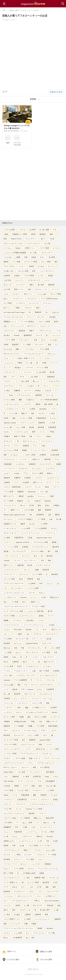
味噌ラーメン (36, 602)
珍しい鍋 (7, 694)
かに (29, 501)
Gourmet (23, 597)
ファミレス (35, 698)
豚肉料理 (22, 331)
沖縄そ (31, 285)
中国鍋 (34, 924)
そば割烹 (32, 409)
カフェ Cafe (8, 675)
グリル (57, 459)
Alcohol (54, 712)
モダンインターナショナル (13, 243)
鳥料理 (6, 846)
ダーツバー (26, 556)
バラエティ (28, 308)
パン (33, 662)
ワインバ (30, 317)
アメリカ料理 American (49, 299)
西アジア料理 (8, 873)
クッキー (41, 276)
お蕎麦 (18, 257)
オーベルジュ (8, 519)
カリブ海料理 (25, 818)
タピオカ (42, 413)
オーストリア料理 (31, 262)
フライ (13, 377)
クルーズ (39, 335)
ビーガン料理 (8, 666)
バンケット (55, 409)
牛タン (45, 630)
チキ (55, 230)
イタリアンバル (25, 910)
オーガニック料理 (47, 832)
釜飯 (27, 708)
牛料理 (6, 345)
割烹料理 (7, 892)
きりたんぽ (8, 349)
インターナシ (8, 708)
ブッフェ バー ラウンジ (39, 450)
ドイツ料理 (16, 262)
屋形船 (54, 542)
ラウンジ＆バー (24, 340)
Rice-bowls (18, 630)
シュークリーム (31, 832)
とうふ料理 (18, 933)
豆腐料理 (17, 478)
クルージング (24, 574)
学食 (23, 648)
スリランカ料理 (9, 400)
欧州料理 (55, 450)
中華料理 (30, 579)
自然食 (34, 257)
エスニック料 (37, 703)
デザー (6, 731)
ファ (59, 685)
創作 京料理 (48, 404)
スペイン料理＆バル (11, 882)
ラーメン (39, 680)
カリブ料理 (46, 652)
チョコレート (55, 418)
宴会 (39, 579)
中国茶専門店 (19, 538)
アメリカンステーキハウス (13, 317)
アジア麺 (51, 933)
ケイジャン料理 (42, 368)
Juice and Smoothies (52, 901)
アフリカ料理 (8, 492)
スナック (27, 570)
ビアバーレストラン (24, 395)
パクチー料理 (44, 248)
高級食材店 (51, 377)
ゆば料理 (26, 482)
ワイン (35, 446)
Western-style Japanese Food (14, 515)
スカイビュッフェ (41, 289)
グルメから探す (46, 960)
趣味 (35, 795)
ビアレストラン (9, 331)
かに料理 (7, 538)
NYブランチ (32, 326)
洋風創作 (7, 721)
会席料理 (15, 662)
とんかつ (7, 473)
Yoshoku (7, 561)
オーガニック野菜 (26, 418)
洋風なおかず (54, 597)
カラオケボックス (34, 280)
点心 (28, 634)
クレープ (27, 391)
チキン (31, 763)
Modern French (16, 239)
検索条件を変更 (56, 92)
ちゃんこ (15, 836)
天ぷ (47, 312)
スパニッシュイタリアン (12, 749)
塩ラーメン (8, 308)
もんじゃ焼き (51, 850)
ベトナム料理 (25, 528)
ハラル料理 (43, 524)
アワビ (26, 473)
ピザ (26, 685)
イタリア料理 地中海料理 (48, 400)
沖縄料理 (20, 492)
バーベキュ (8, 248)
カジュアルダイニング (12, 878)
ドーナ (58, 482)
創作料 (18, 905)
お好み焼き (30, 620)
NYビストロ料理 (40, 717)
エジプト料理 (37, 574)
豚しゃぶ (36, 381)
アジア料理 (41, 519)
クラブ (16, 446)
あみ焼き (31, 496)
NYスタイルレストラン (12, 354)
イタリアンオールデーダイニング (16, 607)
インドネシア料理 (10, 754)
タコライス (45, 800)
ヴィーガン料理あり (28, 322)
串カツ (25, 602)
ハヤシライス (20, 804)
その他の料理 (55, 455)
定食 (36, 340)
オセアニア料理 (9, 616)
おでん (40, 689)
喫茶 (34, 767)
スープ (49, 482)
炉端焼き (57, 505)
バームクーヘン (18, 299)
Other (19, 708)
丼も (36, 556)
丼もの (6, 662)
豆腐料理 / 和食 (39, 878)
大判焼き (38, 391)
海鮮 (14, 418)
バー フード (56, 289)
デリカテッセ (47, 754)
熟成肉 (40, 928)
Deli (5, 602)
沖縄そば (39, 836)
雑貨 (5, 924)
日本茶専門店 (22, 800)
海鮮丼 (23, 524)
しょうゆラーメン (10, 597)
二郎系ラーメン (30, 248)
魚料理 (31, 266)
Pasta (47, 777)
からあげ (31, 386)
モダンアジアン (49, 657)
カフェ (46, 386)
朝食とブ (27, 850)
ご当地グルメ (36, 459)
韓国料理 (32, 740)
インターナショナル (21, 432)
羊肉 (15, 648)
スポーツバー (27, 836)
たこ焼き (27, 878)
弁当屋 (55, 841)
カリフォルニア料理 (11, 450)
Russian (17, 335)
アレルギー (54, 795)
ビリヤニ (7, 933)
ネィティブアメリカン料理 (13, 611)
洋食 (31, 436)
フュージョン (8, 896)
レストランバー (23, 703)
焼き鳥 (30, 565)
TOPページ (11, 952)
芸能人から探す (46, 952)
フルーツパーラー (53, 892)
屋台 (33, 413)
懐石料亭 (50, 556)
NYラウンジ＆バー (10, 767)
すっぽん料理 (41, 372)
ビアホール (37, 634)
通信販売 (43, 234)
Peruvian (50, 836)
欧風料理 (32, 464)
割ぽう (39, 308)
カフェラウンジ (31, 239)
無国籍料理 (28, 335)
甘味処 (55, 800)
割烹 (5, 377)
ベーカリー (35, 657)
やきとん (42, 593)
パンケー (49, 744)
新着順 (33, 99)
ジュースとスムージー (42, 919)
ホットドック (53, 266)
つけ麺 (24, 827)
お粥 (49, 515)
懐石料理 (7, 735)
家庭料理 (7, 726)
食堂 (40, 786)
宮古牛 (20, 666)
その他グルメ (31, 400)
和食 (49, 561)
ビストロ (30, 781)
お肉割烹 (7, 482)
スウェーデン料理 (10, 744)
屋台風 (31, 427)
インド (16, 482)
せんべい (19, 652)
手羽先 (52, 432)
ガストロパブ (19, 735)
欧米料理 (7, 643)
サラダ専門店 (45, 767)
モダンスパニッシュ (30, 441)
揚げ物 (52, 372)
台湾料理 (43, 455)
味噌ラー (32, 331)
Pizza (11, 395)
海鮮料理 (38, 395)
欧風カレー (51, 473)
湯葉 (47, 887)
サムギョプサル (54, 381)
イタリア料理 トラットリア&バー (40, 846)
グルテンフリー (47, 643)
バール (59, 331)
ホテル (31, 892)
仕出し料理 (25, 381)
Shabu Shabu (8, 772)
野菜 (46, 915)
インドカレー (47, 666)
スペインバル (8, 703)
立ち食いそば (8, 271)
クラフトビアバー (52, 634)
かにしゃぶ (18, 643)
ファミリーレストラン (12, 625)
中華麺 (30, 726)
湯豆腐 (6, 551)
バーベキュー (17, 620)
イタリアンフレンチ (28, 744)
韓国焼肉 (48, 864)
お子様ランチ (51, 896)
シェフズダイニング (11, 409)
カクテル (31, 869)
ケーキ (15, 795)
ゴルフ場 (47, 243)
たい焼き (7, 915)
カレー (6, 901)
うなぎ (33, 827)
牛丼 (16, 827)
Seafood (37, 501)
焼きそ (25, 662)
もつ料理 (27, 919)
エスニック (8, 804)
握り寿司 (41, 285)
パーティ (28, 749)
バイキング (40, 855)
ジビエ (6, 294)
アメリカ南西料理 (20, 680)
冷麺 (26, 924)
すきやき (48, 391)
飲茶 (50, 345)
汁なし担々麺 (51, 786)
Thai (30, 515)
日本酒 (30, 538)
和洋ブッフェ (8, 565)
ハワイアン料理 (9, 340)
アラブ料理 (40, 726)
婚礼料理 (56, 547)
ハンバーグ (23, 459)
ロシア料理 (8, 303)
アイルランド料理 (38, 607)
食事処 (42, 873)
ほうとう (24, 864)
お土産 (22, 846)
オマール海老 (20, 758)
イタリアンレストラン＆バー (14, 763)
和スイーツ (28, 294)
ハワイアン (28, 404)
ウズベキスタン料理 (41, 542)
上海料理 (27, 915)
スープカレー (31, 349)
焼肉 (40, 744)
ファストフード (9, 574)
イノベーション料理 (11, 547)
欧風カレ (50, 436)
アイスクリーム (9, 459)
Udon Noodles (9, 781)
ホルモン (7, 432)
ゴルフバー (25, 767)
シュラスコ (8, 712)
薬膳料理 (58, 919)
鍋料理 (6, 262)
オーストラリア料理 (11, 740)
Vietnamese (32, 492)
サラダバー (8, 758)
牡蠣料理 (17, 391)
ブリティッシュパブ (27, 423)
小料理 (44, 363)
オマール (7, 446)
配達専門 (15, 345)
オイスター (28, 855)
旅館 (51, 234)
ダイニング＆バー (17, 588)
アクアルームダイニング (46, 763)
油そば (15, 887)
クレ (37, 630)
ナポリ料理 (8, 823)
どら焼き (52, 413)
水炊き (47, 505)
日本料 (6, 418)
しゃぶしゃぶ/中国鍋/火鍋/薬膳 (15, 253)
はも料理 (32, 230)
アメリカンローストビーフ (34, 354)
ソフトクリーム (50, 533)
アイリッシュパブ (17, 326)
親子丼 (50, 611)
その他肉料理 (17, 938)
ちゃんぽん (54, 340)
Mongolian (43, 409)
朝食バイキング (35, 758)
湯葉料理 (15, 777)
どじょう (7, 832)
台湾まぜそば (40, 749)
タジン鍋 (29, 363)
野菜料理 (48, 510)
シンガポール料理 (29, 455)
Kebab (18, 248)
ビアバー (24, 698)
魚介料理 (52, 257)
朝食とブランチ (52, 721)
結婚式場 (20, 565)
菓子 (49, 551)
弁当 (5, 326)
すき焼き (52, 625)
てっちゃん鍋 (41, 294)
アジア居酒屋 (19, 726)
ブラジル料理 (44, 349)
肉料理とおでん (9, 841)
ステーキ (32, 593)
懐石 (56, 262)
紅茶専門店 (37, 777)
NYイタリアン (38, 905)
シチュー (39, 896)
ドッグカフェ (20, 303)
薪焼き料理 (50, 818)
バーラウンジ (8, 800)
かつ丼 (6, 836)
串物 (47, 703)
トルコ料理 (50, 790)
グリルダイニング (32, 666)
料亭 (34, 271)
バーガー (41, 620)
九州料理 (27, 478)
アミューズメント (36, 772)
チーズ (20, 781)
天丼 (56, 652)
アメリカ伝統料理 (40, 528)
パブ (12, 634)
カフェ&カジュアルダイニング (37, 712)
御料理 (57, 515)
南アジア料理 (44, 671)
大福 (43, 446)
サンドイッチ (34, 303)
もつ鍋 (56, 910)
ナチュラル (51, 680)
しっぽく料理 (33, 377)
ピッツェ (34, 597)
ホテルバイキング (10, 533)
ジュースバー (20, 285)
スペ (38, 823)
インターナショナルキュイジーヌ (41, 804)
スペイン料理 (54, 749)
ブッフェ (19, 809)
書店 (29, 717)
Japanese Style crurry (44, 538)
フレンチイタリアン (20, 551)
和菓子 (20, 634)
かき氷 (55, 882)
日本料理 (56, 671)
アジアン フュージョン (53, 758)
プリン (21, 386)
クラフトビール (39, 933)
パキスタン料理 (23, 271)
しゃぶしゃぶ (8, 363)
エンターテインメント (27, 616)
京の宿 (31, 505)
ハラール (22, 230)
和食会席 (50, 905)
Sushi (14, 657)
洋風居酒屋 (8, 464)
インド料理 (27, 345)
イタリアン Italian (10, 818)
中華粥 (20, 363)
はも (58, 584)
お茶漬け (17, 276)
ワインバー (54, 363)
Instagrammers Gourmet (33, 3)
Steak (21, 579)
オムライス (16, 731)
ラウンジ (39, 436)
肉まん (6, 938)
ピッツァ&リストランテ (48, 675)
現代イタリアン (49, 662)
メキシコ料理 (55, 648)
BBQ (5, 239)
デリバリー (41, 317)
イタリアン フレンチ (33, 487)
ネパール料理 (8, 501)
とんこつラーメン (30, 561)
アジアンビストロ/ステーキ (13, 584)
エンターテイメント (26, 841)
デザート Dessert (27, 689)
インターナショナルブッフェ (14, 593)
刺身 (54, 887)
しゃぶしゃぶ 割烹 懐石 (35, 611)
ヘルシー (41, 859)
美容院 (50, 276)
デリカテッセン (54, 878)
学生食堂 (52, 317)
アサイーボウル (9, 266)
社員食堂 (25, 547)
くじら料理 (8, 652)
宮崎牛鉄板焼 (53, 726)
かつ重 (27, 905)
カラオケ (54, 528)
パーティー (43, 813)
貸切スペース (19, 289)
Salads (6, 795)
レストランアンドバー (12, 570)
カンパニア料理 (33, 882)
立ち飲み (17, 915)
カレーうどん (48, 698)
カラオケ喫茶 (29, 510)
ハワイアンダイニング (12, 850)
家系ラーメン (15, 510)
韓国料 (17, 786)
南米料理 (47, 459)
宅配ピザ (24, 413)
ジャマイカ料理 (33, 588)
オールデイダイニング (40, 547)
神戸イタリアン (9, 496)
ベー (17, 823)
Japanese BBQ (45, 740)
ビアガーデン (24, 469)
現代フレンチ (56, 630)
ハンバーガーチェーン (47, 271)
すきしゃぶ (51, 354)
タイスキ (7, 855)
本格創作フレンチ (10, 524)
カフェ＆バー (32, 299)
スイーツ (57, 487)
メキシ (6, 777)
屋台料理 (17, 694)
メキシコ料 (44, 492)
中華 (14, 846)
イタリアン (8, 381)
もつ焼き (7, 391)
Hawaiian (7, 680)
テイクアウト (51, 469)
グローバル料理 (44, 322)
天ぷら (43, 340)
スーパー (51, 616)
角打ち (6, 910)
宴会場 (15, 689)
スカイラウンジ (9, 386)
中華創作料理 (41, 418)
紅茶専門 (54, 708)
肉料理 (6, 657)
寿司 (14, 910)
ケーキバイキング (10, 528)
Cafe (51, 519)
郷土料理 (46, 882)
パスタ (39, 781)
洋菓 (26, 257)
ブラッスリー (39, 345)
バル (5, 634)
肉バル (23, 505)
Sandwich (50, 928)
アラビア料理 (29, 276)
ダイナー (55, 731)
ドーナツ (34, 800)
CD (30, 312)
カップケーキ (55, 717)
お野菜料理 (40, 515)
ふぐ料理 (17, 855)
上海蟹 (36, 570)
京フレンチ (8, 285)
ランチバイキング (33, 243)
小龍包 (6, 234)
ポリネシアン (8, 441)
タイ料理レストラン (39, 708)
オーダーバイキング (43, 565)
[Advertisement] (33, 55)
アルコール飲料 (37, 473)
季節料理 (38, 312)
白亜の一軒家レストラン (27, 358)
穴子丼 (39, 887)
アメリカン (38, 850)
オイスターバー (20, 892)
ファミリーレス (47, 441)
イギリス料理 (8, 790)
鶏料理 (38, 404)
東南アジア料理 (20, 436)
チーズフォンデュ (34, 648)
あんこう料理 (27, 823)
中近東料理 (50, 689)
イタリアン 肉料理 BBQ (12, 487)
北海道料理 (52, 427)
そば (31, 887)
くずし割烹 (21, 772)
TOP (4, 10)
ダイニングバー (47, 253)
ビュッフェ (20, 280)
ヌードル (56, 248)
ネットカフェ (37, 469)
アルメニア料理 (55, 294)
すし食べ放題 (44, 230)
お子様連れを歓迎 (29, 873)
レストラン (8, 905)
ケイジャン (28, 372)
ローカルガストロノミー (21, 901)
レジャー (47, 280)
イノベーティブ (9, 469)
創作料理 (55, 574)
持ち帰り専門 (45, 910)
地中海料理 (50, 772)
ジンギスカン (20, 464)
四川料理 (7, 859)
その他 (43, 597)
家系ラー (57, 322)
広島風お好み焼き (20, 721)
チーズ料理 (52, 855)
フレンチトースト (46, 827)
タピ (27, 933)
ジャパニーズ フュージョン (30, 533)
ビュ (15, 698)
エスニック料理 (33, 735)
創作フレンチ (38, 482)
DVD (41, 584)
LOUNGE (7, 786)
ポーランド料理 (9, 717)
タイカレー (16, 294)
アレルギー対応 (23, 790)
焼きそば (7, 648)
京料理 (33, 234)
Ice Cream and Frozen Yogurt (14, 312)
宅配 (19, 685)
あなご (6, 299)
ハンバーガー (36, 864)
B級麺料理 (7, 827)
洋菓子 (52, 496)
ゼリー (23, 887)
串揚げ (18, 308)
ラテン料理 (30, 859)
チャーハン (42, 496)
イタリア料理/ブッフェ (12, 919)
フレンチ (17, 561)
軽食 (39, 505)
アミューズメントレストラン (48, 869)
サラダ (22, 377)
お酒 (34, 671)
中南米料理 (18, 832)
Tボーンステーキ (32, 652)
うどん (6, 358)
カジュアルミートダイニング (14, 813)
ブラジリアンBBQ (37, 551)
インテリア (39, 478)
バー (41, 639)
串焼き (47, 487)
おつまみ (41, 266)
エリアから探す (13, 960)
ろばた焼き (8, 280)
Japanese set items (22, 542)
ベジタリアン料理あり (25, 519)
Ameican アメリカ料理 (34, 809)
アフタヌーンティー (21, 671)
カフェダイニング (46, 694)
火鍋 (29, 289)
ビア (34, 639)
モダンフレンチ (30, 694)
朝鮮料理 (51, 285)
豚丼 (34, 432)
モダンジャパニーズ (24, 896)
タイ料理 (26, 777)
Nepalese (48, 501)
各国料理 (26, 446)
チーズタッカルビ (31, 731)
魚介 (41, 721)
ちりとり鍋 (13, 413)
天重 (56, 551)
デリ (24, 409)
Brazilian (29, 630)
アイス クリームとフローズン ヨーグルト (19, 928)
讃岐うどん (38, 818)
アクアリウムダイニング (29, 754)
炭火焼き (7, 335)
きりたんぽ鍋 (8, 685)
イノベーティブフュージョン (34, 625)
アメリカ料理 (19, 869)
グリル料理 (8, 639)
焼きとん (46, 823)
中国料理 (43, 795)
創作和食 (41, 427)
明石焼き (18, 368)
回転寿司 (32, 813)
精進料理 (42, 423)
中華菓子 (7, 436)
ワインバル (50, 395)
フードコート (47, 303)
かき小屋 (7, 289)
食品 (59, 905)
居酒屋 (59, 464)
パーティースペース (11, 556)
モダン (42, 257)
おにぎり (32, 524)
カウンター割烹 (9, 579)
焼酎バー (19, 349)
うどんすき (8, 257)
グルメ (45, 735)
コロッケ (19, 712)
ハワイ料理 (14, 602)
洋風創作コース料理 (20, 234)
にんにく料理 (20, 427)
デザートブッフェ (46, 331)
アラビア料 (8, 809)
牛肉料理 (7, 698)
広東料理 (38, 915)
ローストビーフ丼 (22, 639)
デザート (44, 731)
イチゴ (25, 786)
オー (5, 510)
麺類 (20, 400)
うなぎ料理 (31, 584)
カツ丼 (40, 841)
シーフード (56, 386)
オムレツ (7, 869)
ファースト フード (10, 864)
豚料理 (21, 496)
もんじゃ (50, 584)
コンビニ (7, 630)
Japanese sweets (10, 423)
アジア (6, 887)
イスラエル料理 (9, 230)
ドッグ (6, 689)
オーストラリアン (46, 464)
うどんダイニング (53, 478)
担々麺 (59, 519)
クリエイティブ (9, 372)
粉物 (33, 786)
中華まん (37, 901)
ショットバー (56, 335)
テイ (57, 345)
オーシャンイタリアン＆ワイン (43, 685)
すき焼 (52, 239)
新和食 (41, 616)
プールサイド (37, 790)
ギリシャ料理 (46, 262)
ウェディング (45, 326)
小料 (47, 841)
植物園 (6, 620)
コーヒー (22, 266)
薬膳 (39, 510)
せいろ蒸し (34, 253)
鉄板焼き (20, 501)
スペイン (43, 432)
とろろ (47, 358)
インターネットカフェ (12, 404)
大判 (42, 561)
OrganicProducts (32, 643)
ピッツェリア (15, 924)
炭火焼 (49, 639)
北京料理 (7, 276)
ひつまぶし (15, 455)
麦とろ (43, 239)
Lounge (17, 473)
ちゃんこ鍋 (8, 427)
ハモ (5, 588)
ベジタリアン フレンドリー (26, 675)
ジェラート (8, 542)
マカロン (56, 777)
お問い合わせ (33, 969)
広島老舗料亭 (50, 781)
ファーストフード (10, 505)
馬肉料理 (7, 478)
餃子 (24, 740)
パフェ (40, 892)
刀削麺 (21, 717)
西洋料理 (46, 570)
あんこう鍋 (30, 938)
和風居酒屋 (25, 795)
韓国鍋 (24, 450)
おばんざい (56, 312)
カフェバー (18, 859)
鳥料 (5, 455)
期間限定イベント (10, 322)
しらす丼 (52, 423)
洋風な (33, 721)
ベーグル (7, 671)
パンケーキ (29, 368)
